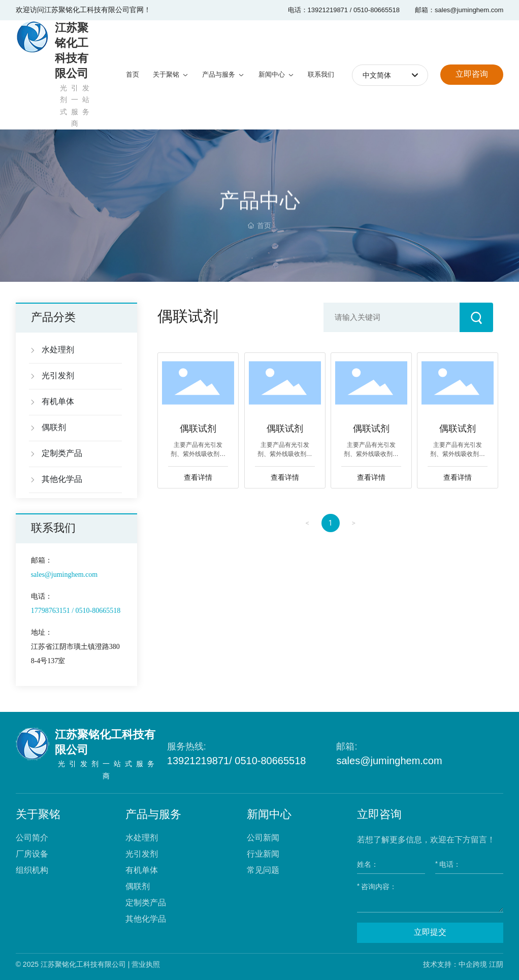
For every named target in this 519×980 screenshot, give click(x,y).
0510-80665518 (97, 611)
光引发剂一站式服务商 (108, 770)
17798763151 (51, 611)
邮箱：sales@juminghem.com (459, 10)
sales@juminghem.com (389, 761)
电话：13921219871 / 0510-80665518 (344, 10)
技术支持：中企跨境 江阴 (463, 964)
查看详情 (198, 477)
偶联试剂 (198, 429)
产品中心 (259, 213)
